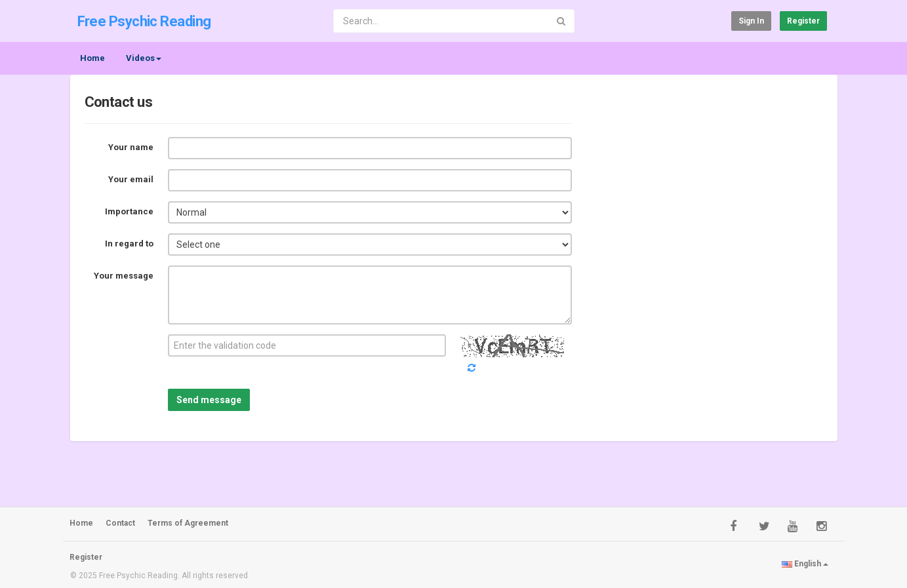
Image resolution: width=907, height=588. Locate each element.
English (805, 564)
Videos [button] (144, 58)
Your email (131, 179)
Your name (131, 147)
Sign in (751, 21)
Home (92, 58)
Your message (124, 276)
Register (803, 21)
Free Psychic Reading (144, 21)
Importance (129, 211)
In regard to (129, 244)
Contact (120, 523)
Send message (209, 400)
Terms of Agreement (188, 523)
